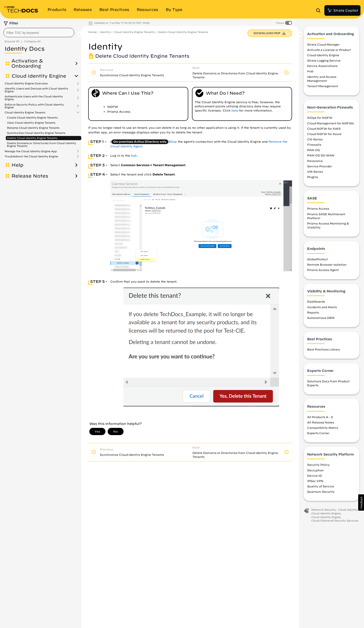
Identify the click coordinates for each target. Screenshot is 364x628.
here (235, 111)
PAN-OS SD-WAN (321, 157)
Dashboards (316, 303)
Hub (310, 73)
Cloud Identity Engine (39, 76)
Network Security (323, 511)
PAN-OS (314, 151)
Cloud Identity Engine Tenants (25, 112)
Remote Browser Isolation (327, 266)
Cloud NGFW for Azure (324, 135)
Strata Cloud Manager (323, 46)
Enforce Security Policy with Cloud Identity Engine (34, 106)
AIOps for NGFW (320, 119)
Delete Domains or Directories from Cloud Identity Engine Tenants (42, 144)
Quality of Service (321, 488)
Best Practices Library (324, 351)
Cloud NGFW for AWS (324, 130)
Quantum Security (321, 493)
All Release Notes (321, 423)
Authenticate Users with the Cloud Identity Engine (34, 98)
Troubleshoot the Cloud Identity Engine (31, 156)
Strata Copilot (342, 10)
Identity (105, 32)
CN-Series (315, 141)
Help (18, 165)
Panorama (315, 162)
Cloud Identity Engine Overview (26, 83)
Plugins (313, 178)
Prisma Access (318, 210)
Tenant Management (323, 87)
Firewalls (314, 146)
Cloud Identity (348, 511)
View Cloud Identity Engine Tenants (31, 123)
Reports (313, 314)
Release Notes (30, 176)
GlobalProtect (317, 260)
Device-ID (315, 477)
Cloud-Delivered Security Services (335, 522)
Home (92, 32)
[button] (361, 502)
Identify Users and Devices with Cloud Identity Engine (36, 90)
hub (134, 156)
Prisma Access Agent (323, 271)
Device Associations (322, 67)
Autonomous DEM (321, 319)
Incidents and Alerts (322, 308)
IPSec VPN (315, 482)
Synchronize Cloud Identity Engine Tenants (36, 133)
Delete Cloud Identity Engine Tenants (32, 138)
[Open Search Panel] (320, 10)
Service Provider (320, 167)
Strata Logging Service (324, 62)
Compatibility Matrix (323, 429)
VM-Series (315, 173)
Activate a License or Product (329, 51)
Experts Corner (318, 434)
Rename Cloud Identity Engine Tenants (33, 128)
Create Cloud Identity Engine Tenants (32, 117)
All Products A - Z (320, 418)
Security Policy (318, 466)
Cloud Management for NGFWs (330, 124)
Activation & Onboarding (27, 63)
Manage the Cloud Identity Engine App (31, 151)
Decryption (315, 471)
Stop (173, 142)
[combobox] (39, 33)
